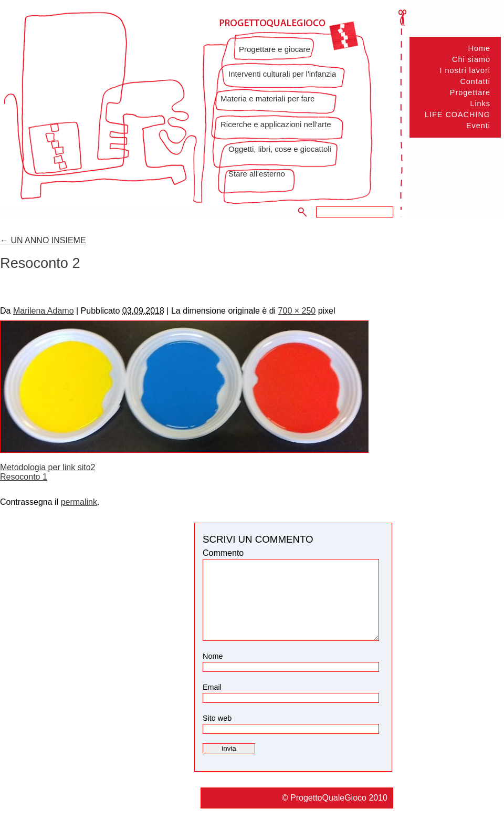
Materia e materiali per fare (267, 99)
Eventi (478, 126)
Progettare (470, 92)
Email (212, 687)
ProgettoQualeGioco (329, 798)
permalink (79, 502)
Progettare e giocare (275, 49)
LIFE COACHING (458, 115)
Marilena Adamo (44, 311)
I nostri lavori (465, 70)
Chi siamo (471, 59)
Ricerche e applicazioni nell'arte (276, 124)
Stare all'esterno (257, 174)
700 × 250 (297, 311)
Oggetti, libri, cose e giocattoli (280, 149)
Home (479, 48)
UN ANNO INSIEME (43, 240)
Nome (213, 656)
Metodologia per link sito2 (48, 467)
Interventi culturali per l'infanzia (282, 74)
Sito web (217, 718)
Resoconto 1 (24, 477)
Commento (223, 553)
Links (480, 103)
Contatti (475, 81)
